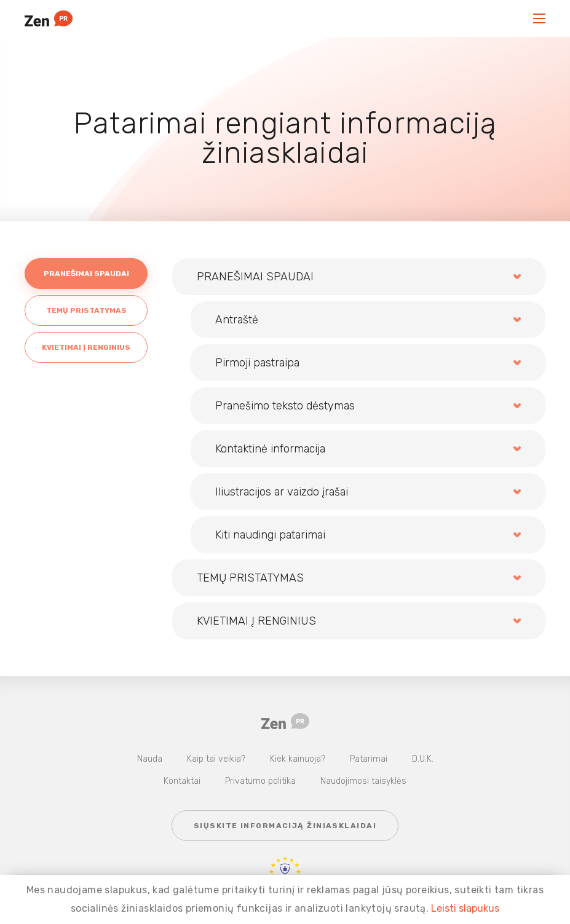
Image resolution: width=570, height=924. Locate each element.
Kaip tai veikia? (216, 759)
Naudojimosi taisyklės (363, 781)
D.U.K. (423, 759)
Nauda (150, 759)
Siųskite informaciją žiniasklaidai (285, 826)
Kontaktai (182, 781)
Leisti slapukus (465, 908)
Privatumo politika (260, 781)
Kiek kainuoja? (298, 759)
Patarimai (369, 759)
